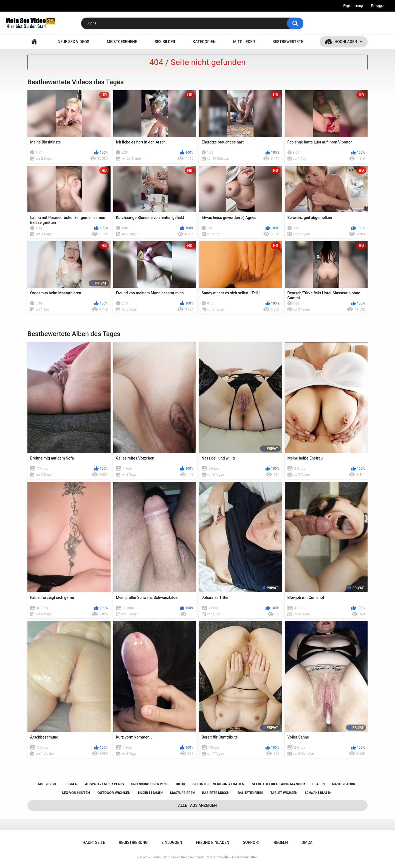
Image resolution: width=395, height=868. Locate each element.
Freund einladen (213, 842)
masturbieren (182, 793)
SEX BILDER (165, 42)
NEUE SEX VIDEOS (73, 42)
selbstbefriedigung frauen (218, 784)
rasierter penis (250, 793)
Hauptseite (34, 42)
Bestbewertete (288, 42)
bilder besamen (150, 793)
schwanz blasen (318, 793)
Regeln (281, 842)
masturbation (344, 784)
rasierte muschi (216, 793)
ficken (72, 784)
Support (252, 842)
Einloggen (378, 6)
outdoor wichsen (114, 793)
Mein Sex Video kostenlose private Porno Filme (188, 857)
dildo (180, 784)
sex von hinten (76, 793)
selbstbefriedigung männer (278, 784)
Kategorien (204, 42)
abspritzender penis (105, 784)
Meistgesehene (122, 42)
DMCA (307, 842)
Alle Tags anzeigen (198, 805)
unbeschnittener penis (150, 784)
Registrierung (353, 6)
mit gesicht (48, 784)
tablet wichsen (284, 793)
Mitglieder (244, 42)
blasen (319, 784)
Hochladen (346, 42)
